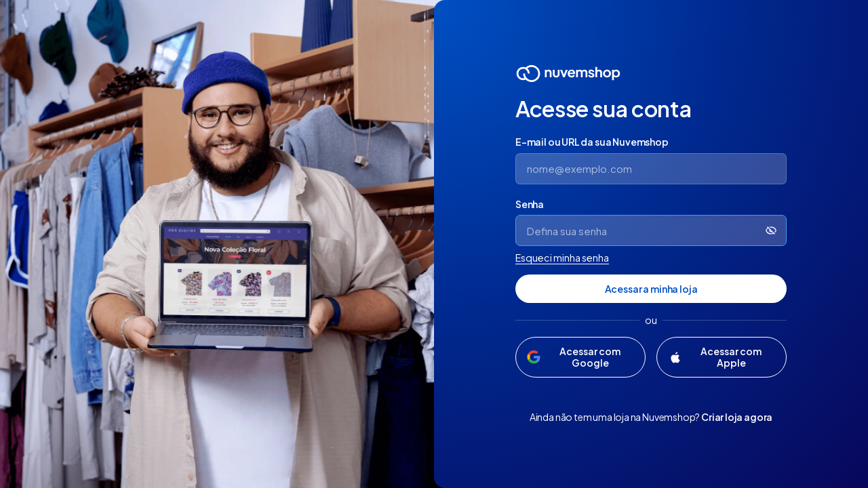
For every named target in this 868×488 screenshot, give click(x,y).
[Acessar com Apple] (722, 357)
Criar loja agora (737, 417)
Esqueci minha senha (562, 258)
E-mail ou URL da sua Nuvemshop (592, 142)
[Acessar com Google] (580, 357)
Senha (530, 204)
